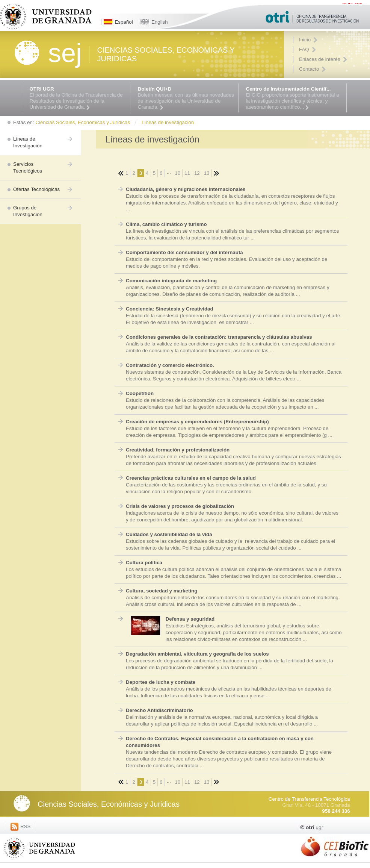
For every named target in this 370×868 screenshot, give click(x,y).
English (160, 22)
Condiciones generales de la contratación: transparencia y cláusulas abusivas (219, 337)
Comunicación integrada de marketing (171, 281)
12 (197, 173)
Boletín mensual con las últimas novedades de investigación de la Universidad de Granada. (186, 98)
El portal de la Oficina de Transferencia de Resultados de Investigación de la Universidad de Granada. (78, 98)
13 (207, 173)
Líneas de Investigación (28, 142)
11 (187, 173)
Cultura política (144, 563)
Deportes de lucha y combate (161, 682)
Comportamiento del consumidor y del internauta (184, 252)
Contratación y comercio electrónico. (170, 365)
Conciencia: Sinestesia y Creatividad (170, 309)
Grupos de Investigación (28, 211)
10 (177, 173)
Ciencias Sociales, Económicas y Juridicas (109, 804)
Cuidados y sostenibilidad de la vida (169, 534)
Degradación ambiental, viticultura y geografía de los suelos (197, 654)
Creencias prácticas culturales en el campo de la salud (191, 478)
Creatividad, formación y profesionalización (178, 450)
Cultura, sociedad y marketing (162, 591)
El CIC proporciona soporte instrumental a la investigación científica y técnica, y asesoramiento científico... (294, 98)
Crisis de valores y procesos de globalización (180, 506)
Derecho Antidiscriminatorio (159, 710)
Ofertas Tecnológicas (36, 189)
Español (124, 22)
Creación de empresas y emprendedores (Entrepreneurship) (197, 422)
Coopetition (140, 393)
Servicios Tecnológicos (28, 167)
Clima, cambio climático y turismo (166, 224)
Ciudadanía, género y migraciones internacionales (186, 189)
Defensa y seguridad (190, 619)
